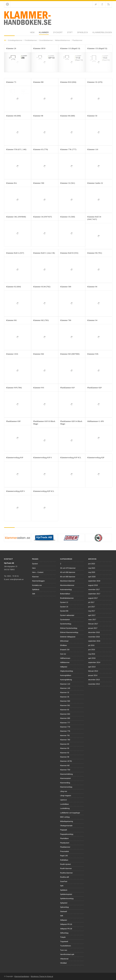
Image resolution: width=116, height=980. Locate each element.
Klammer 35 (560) (68, 217)
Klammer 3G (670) (95, 82)
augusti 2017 (93, 598)
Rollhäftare (64, 860)
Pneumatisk (64, 851)
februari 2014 (93, 671)
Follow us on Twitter (96, 4)
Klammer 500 (66, 287)
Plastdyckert (65, 843)
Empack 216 (65, 650)
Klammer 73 (11, 82)
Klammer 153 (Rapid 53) (97, 48)
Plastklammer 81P (67, 388)
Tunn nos (64, 950)
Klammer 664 (65, 714)
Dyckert (32, 33)
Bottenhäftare (65, 594)
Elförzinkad (64, 641)
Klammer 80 (65, 744)
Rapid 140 (64, 856)
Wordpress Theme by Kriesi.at (42, 976)
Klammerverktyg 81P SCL (71, 457)
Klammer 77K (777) (68, 149)
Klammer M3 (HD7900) (70, 354)
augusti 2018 (93, 585)
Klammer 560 (65, 701)
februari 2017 (93, 624)
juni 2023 (92, 564)
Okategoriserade (66, 826)
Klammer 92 (65, 753)
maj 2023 (92, 568)
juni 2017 (92, 607)
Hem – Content (38, 572)
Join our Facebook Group (102, 4)
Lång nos (64, 791)
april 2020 (92, 577)
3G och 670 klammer (68, 568)
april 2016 (92, 658)
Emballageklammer (15, 40)
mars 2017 (92, 620)
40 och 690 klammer (68, 572)
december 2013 (94, 680)
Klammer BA (11, 183)
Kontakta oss (37, 585)
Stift (44, 33)
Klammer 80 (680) (68, 116)
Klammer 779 (65, 727)
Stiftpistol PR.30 (66, 924)
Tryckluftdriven (65, 946)
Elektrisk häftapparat (68, 637)
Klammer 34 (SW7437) (43, 217)
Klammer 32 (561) (68, 183)
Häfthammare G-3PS (96, 421)
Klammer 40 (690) (14, 116)
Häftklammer (65, 662)
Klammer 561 (65, 705)
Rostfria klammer (66, 873)
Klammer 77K (65, 731)
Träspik (63, 937)
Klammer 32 (65, 692)
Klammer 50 (92, 116)
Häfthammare (65, 658)
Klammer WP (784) (14, 388)
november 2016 (94, 637)
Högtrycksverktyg (66, 671)
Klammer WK (93, 354)
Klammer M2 (65, 765)
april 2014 (92, 667)
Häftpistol (64, 667)
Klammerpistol (65, 778)
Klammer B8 (38, 82)
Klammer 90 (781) (95, 253)
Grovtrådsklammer (46, 40)
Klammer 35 (65, 697)
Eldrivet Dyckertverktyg (69, 628)
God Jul (63, 654)
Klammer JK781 (66, 761)
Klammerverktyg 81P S (42, 457)
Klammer (18, 33)
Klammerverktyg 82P (96, 457)
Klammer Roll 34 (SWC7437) (94, 218)
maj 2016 (92, 654)
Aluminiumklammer (67, 585)
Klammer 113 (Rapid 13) (70, 48)
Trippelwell (64, 942)
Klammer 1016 (12, 354)
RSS (109, 4)
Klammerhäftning (66, 774)
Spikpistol (64, 903)
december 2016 (94, 632)
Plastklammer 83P (13, 421)
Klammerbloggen (76, 33)
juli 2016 (91, 645)
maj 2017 (92, 611)
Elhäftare (63, 645)
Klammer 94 (92, 287)
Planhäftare (64, 838)
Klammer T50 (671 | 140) (16, 149)
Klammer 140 (65, 688)
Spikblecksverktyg (67, 898)
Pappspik (64, 830)
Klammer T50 (65, 770)
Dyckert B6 (64, 611)
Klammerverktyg (66, 787)
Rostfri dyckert (65, 864)
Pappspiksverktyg (67, 834)
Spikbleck (56, 33)
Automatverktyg (66, 589)
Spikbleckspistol (66, 894)
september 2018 (94, 581)
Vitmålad (63, 963)
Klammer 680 (65, 718)
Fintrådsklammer (31, 40)
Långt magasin (66, 796)
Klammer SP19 (39, 48)
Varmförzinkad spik (67, 954)
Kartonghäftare (66, 675)
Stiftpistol (64, 920)
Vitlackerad (64, 959)
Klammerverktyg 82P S (15, 491)
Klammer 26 (11, 48)
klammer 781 (65, 735)
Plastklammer (77, 40)
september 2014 (94, 662)
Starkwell (64, 911)
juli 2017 (91, 602)
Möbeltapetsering (66, 821)
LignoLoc (64, 800)
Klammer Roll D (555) (69, 253)
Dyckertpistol (65, 620)
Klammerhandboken (22, 976)
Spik (62, 886)
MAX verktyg (65, 817)
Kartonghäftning (66, 680)
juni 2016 (92, 650)
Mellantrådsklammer (63, 40)
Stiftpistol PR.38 (66, 929)
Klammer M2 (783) (41, 320)
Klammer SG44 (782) (42, 287)
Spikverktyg (64, 907)
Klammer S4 (92, 320)
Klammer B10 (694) (68, 82)
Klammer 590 (39, 183)
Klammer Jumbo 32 (95, 183)
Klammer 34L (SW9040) (16, 217)
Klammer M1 (11, 320)
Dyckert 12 (64, 602)
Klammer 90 (65, 748)
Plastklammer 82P (94, 388)
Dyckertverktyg (66, 624)
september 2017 (94, 594)
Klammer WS (39, 388)
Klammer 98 (38, 116)
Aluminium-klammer (67, 581)
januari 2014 (93, 675)
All (5, 40)
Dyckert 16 (64, 607)
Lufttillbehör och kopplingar (70, 813)
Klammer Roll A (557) (15, 253)
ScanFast (64, 881)
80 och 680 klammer (68, 577)
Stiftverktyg (64, 933)
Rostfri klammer (66, 868)
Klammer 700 (66, 320)
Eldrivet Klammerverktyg (69, 632)
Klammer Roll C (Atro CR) (44, 253)
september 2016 (94, 641)
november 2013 (94, 684)
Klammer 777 (65, 723)
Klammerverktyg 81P (15, 457)
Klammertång (65, 783)
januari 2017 (93, 628)
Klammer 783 (65, 740)
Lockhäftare (64, 804)
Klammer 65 (65, 710)
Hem (6, 33)
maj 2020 (92, 572)
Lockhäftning (65, 808)
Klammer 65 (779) (41, 149)
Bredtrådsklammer (67, 598)
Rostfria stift (64, 877)
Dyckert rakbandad (67, 615)
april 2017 (92, 615)
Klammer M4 (39, 354)
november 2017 (94, 589)
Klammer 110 (93, 149)
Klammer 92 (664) (14, 287)
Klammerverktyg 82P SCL (44, 491)
